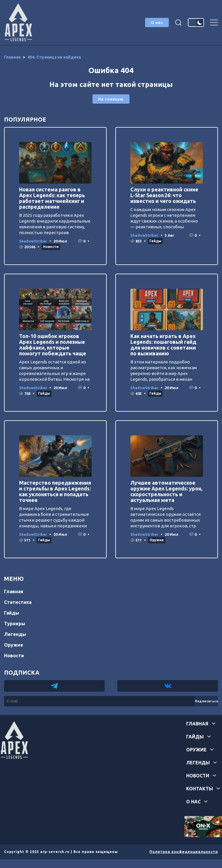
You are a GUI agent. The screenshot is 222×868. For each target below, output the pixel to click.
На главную (111, 99)
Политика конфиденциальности (184, 852)
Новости (51, 247)
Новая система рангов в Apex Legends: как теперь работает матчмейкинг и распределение (52, 198)
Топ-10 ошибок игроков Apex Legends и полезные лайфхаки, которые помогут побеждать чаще (53, 345)
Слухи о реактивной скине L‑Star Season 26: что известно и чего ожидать (164, 195)
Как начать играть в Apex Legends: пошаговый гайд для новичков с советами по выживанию (163, 345)
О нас (157, 23)
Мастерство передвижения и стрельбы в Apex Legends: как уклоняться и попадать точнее (55, 491)
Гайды (155, 241)
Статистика (18, 602)
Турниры (15, 624)
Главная (14, 591)
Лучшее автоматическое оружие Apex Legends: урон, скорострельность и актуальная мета (166, 491)
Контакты (200, 789)
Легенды (15, 634)
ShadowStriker (33, 241)
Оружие (157, 540)
